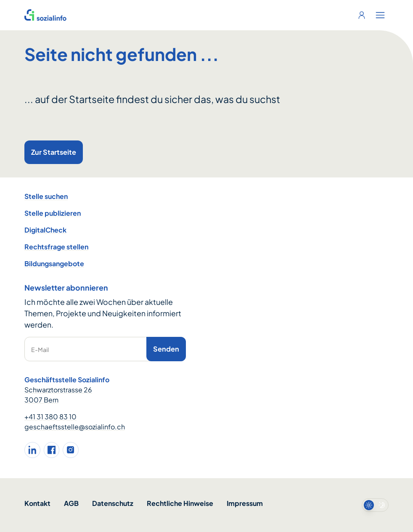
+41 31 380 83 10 (50, 417)
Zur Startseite (54, 152)
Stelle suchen (46, 196)
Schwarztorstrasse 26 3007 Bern (58, 395)
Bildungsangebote (54, 263)
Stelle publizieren (53, 213)
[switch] (375, 505)
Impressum (245, 503)
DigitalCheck (45, 230)
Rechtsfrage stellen (56, 247)
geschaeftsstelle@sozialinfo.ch (75, 427)
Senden (166, 349)
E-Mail (40, 349)
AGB (71, 503)
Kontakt (37, 503)
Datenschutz (113, 503)
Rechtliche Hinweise (180, 503)
